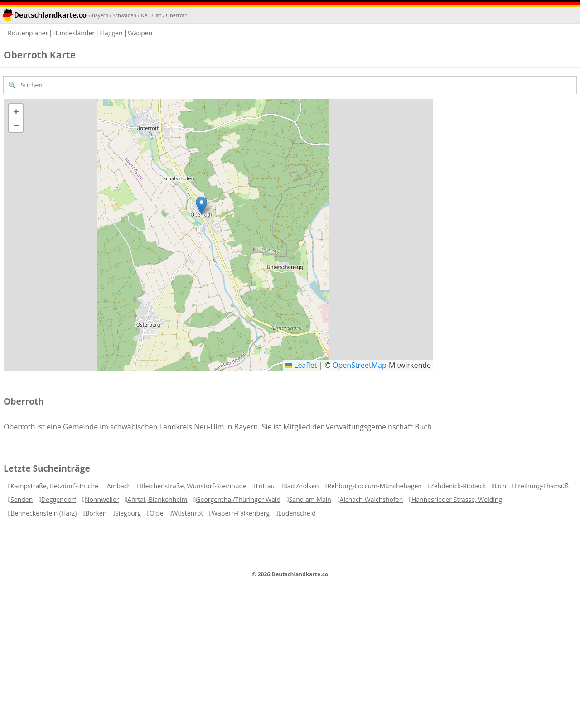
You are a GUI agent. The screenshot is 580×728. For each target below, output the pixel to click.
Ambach (119, 486)
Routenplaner (28, 33)
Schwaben (125, 15)
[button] (201, 205)
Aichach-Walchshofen (372, 499)
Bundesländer (74, 33)
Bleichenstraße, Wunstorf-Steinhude (193, 486)
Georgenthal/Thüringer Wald (238, 499)
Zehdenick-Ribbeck (458, 486)
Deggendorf (59, 499)
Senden (22, 499)
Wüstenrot (188, 513)
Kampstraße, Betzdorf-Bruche (54, 486)
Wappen (140, 33)
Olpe (157, 513)
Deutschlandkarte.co (50, 15)
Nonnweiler (102, 499)
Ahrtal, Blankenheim (157, 499)
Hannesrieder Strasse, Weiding (457, 499)
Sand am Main (310, 499)
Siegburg (128, 513)
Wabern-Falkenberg (241, 513)
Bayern (100, 15)
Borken (96, 513)
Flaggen (111, 33)
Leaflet (301, 365)
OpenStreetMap (360, 365)
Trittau (265, 486)
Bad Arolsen (301, 486)
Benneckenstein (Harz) (43, 513)
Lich (500, 486)
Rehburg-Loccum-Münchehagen (375, 486)
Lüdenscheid (297, 513)
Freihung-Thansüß (542, 486)
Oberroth (177, 15)
